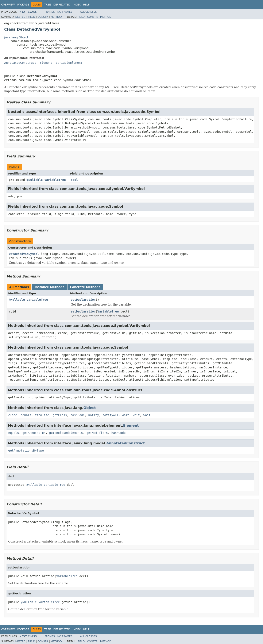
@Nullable (35, 180)
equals (26, 415)
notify (94, 415)
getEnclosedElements (66, 433)
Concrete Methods (85, 287)
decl (74, 180)
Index (77, 5)
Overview (8, 5)
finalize (42, 415)
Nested (20, 17)
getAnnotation (34, 433)
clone (13, 415)
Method (56, 17)
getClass (60, 415)
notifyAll (111, 415)
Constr (43, 17)
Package (23, 5)
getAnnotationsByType (26, 451)
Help (86, 5)
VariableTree (55, 180)
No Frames (65, 12)
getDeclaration (83, 300)
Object (90, 408)
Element (46, 63)
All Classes (88, 12)
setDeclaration (83, 311)
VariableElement (69, 63)
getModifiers (97, 433)
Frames (50, 12)
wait (126, 415)
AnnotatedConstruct (20, 63)
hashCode (78, 415)
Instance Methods (49, 287)
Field (31, 17)
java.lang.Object (16, 37)
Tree (48, 5)
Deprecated (62, 5)
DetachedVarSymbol (24, 254)
